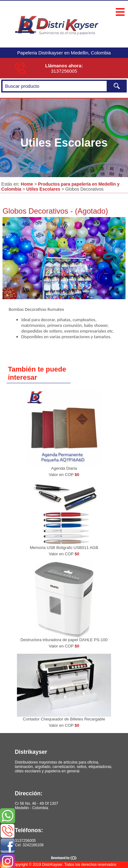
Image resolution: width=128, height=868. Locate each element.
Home (27, 184)
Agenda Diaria (64, 468)
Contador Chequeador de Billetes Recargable (64, 719)
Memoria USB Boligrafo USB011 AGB (64, 548)
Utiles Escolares (43, 189)
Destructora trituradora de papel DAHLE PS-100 (64, 640)
